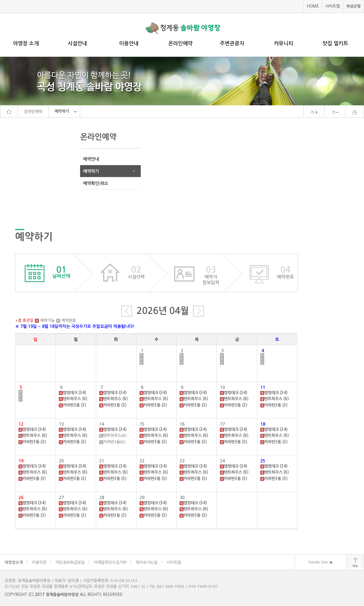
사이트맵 (332, 6)
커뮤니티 (284, 44)
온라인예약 (180, 44)
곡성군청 (353, 6)
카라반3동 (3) (74, 405)
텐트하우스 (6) (75, 399)
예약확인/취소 (96, 183)
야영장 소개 (26, 44)
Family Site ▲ (321, 562)
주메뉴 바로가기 (0, 0)
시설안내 (77, 44)
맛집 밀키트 (335, 44)
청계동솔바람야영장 (62, 595)
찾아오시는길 (147, 562)
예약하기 (91, 171)
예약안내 (91, 159)
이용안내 (129, 44)
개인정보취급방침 (70, 562)
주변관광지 (232, 44)
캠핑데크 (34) (74, 393)
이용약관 (39, 562)
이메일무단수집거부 (110, 562)
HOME (313, 6)
